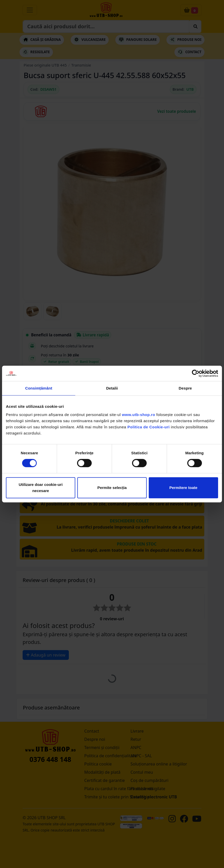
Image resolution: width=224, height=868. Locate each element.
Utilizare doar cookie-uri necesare (41, 488)
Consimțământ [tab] (39, 388)
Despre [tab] (185, 388)
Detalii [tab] (112, 388)
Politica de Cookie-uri (148, 427)
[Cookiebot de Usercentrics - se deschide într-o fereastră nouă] (196, 373)
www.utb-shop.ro (138, 415)
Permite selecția (112, 488)
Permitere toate (183, 488)
